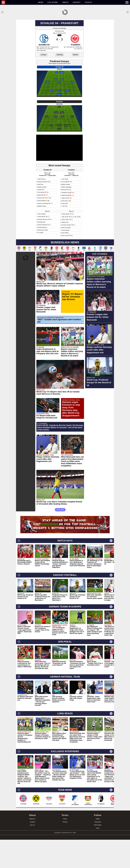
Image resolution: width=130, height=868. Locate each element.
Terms (65, 847)
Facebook (98, 850)
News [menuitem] (41, 2)
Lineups (44, 83)
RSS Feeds (98, 853)
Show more (60, 538)
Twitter (98, 847)
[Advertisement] (65, 33)
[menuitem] (19, 2)
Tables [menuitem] (65, 2)
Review (75, 83)
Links (98, 856)
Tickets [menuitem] (88, 2)
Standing (60, 83)
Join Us (32, 853)
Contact (32, 850)
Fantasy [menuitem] (77, 2)
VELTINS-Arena (59, 59)
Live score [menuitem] (53, 2)
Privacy (65, 850)
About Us (32, 847)
